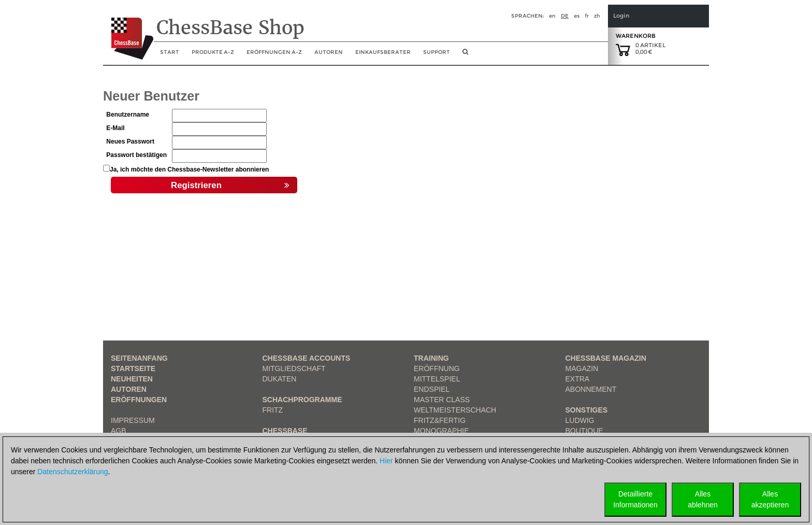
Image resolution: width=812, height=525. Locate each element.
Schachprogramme (302, 400)
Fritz (273, 410)
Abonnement (591, 389)
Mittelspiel (437, 379)
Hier (386, 461)
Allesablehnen (703, 499)
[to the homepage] (128, 31)
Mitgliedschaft (294, 368)
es (577, 16)
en (552, 16)
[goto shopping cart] (623, 49)
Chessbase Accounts (307, 358)
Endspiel (432, 389)
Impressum (133, 420)
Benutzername (128, 115)
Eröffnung (437, 368)
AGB (119, 431)
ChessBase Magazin (606, 358)
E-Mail (115, 128)
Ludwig (580, 420)
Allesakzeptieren (770, 499)
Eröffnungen (139, 400)
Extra (578, 379)
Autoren (329, 52)
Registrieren (230, 186)
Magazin (582, 368)
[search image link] (465, 55)
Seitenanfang (139, 358)
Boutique (584, 431)
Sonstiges (587, 410)
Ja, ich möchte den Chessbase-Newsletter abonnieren (189, 169)
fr (587, 16)
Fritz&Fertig (440, 420)
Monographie (441, 431)
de (565, 16)
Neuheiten (132, 379)
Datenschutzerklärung (72, 472)
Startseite (133, 368)
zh (597, 16)
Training (431, 358)
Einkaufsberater (383, 52)
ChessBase (285, 431)
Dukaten (280, 379)
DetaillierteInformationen (635, 499)
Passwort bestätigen (136, 155)
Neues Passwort (130, 141)
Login (621, 16)
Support (437, 52)
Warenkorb (636, 36)
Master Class (442, 400)
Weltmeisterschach (455, 410)
